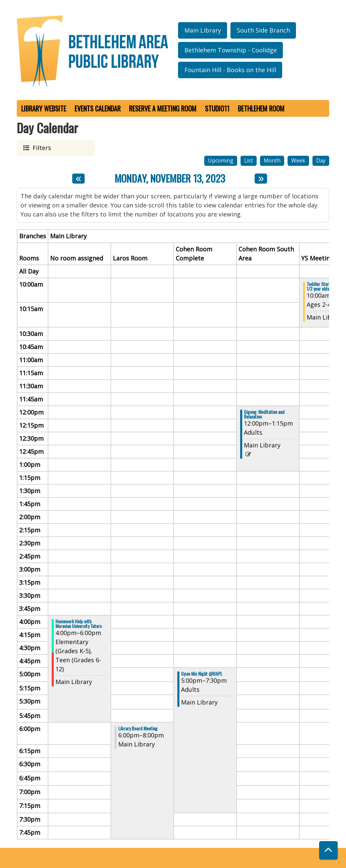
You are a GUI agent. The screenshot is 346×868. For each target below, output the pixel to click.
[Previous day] (78, 179)
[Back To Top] (328, 850)
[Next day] (261, 179)
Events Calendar (98, 108)
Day (321, 160)
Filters (41, 148)
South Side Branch (263, 30)
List (249, 160)
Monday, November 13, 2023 (170, 179)
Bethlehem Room (261, 108)
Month (272, 160)
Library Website (44, 108)
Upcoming (221, 160)
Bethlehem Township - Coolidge (231, 50)
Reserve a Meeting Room (163, 108)
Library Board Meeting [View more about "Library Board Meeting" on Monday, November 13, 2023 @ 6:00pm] (138, 728)
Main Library (203, 30)
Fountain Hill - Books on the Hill (230, 70)
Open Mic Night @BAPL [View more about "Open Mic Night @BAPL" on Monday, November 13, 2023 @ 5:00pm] (202, 674)
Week (298, 160)
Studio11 (217, 108)
